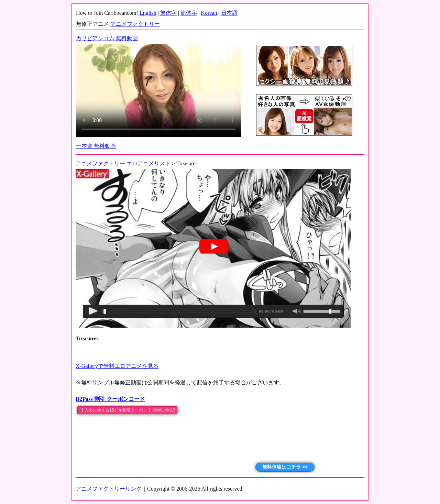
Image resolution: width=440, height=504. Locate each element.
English (148, 13)
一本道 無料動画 (96, 146)
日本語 (229, 13)
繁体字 (168, 13)
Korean (209, 13)
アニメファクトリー (135, 24)
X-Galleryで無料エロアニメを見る (117, 366)
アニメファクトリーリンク (109, 489)
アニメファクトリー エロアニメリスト (123, 163)
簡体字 (189, 13)
